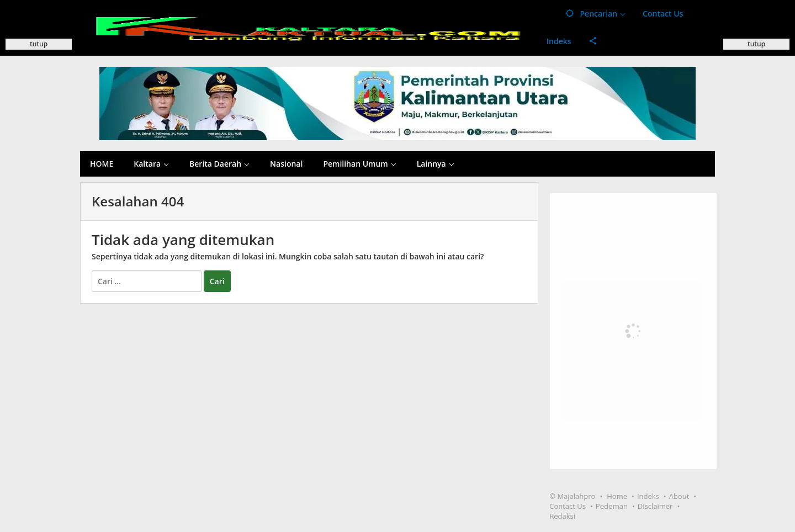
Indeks (648, 496)
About (679, 496)
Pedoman (612, 506)
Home (617, 496)
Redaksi (562, 516)
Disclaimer (655, 506)
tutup (39, 44)
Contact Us (568, 506)
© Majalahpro (572, 496)
